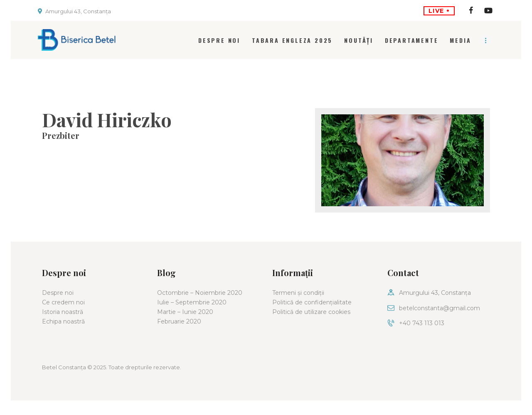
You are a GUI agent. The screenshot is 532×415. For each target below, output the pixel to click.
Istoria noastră (63, 312)
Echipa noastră (63, 321)
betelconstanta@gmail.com (440, 308)
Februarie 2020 (179, 321)
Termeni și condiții (298, 293)
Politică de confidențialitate (312, 302)
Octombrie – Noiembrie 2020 (200, 293)
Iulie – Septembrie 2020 (192, 302)
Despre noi (58, 293)
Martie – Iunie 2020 (185, 312)
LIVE (439, 11)
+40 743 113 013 (422, 323)
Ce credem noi (63, 302)
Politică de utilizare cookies (311, 312)
